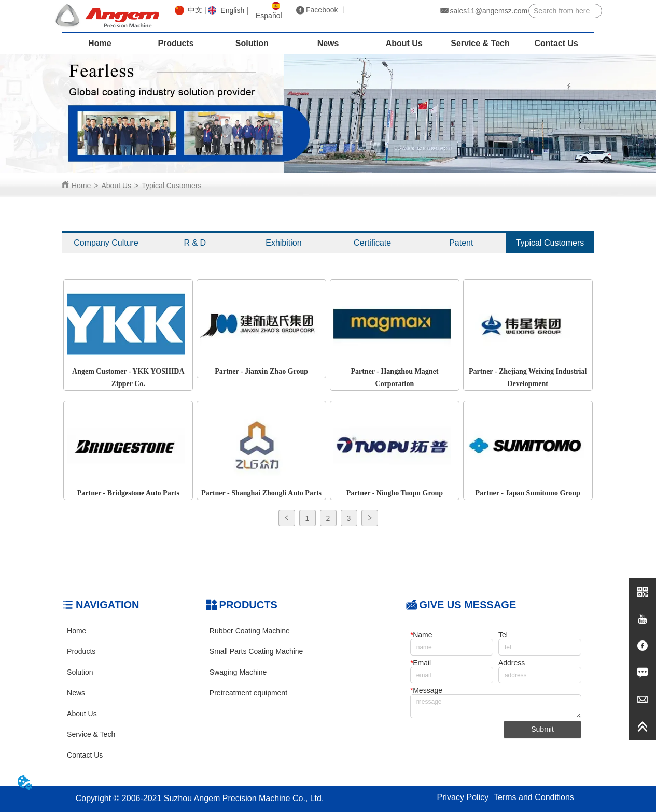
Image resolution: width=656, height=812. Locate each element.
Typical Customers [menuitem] (550, 243)
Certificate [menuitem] (372, 243)
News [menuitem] (328, 43)
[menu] (328, 44)
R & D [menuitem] (195, 243)
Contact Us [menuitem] (556, 43)
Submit (542, 729)
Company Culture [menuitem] (106, 243)
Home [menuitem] (100, 43)
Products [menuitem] (176, 43)
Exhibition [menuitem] (283, 243)
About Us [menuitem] (404, 43)
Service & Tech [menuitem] (480, 43)
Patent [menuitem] (461, 243)
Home (81, 186)
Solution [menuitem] (252, 43)
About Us (117, 186)
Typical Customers (171, 186)
